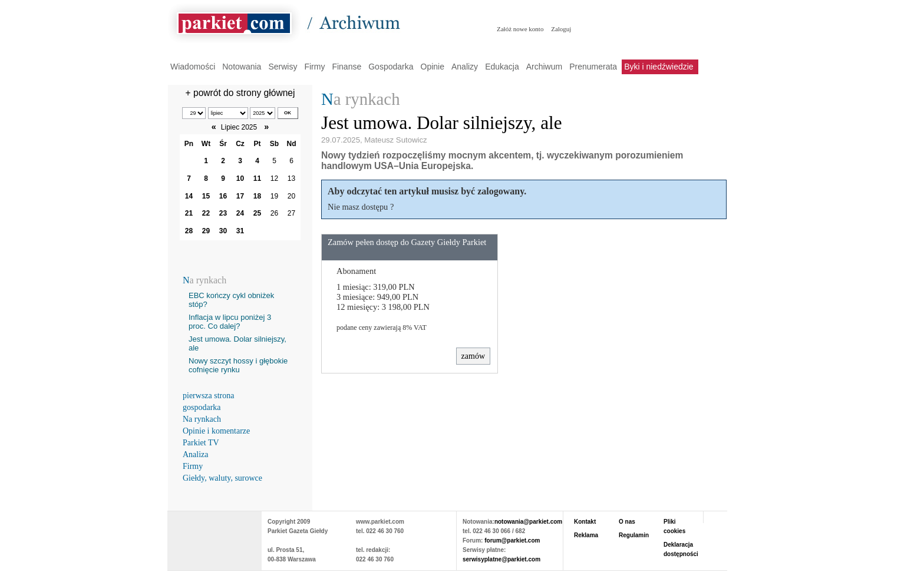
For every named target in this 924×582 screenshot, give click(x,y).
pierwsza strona (208, 396)
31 (240, 231)
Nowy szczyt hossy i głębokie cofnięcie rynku (238, 365)
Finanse (346, 67)
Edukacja (502, 67)
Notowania (242, 67)
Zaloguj (561, 29)
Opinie (433, 67)
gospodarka (202, 407)
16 (223, 196)
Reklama (586, 535)
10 (240, 178)
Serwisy (283, 67)
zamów (473, 356)
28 (189, 231)
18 (257, 196)
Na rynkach (202, 419)
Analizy (465, 67)
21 (189, 213)
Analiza (196, 454)
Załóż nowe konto (520, 29)
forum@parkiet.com (512, 540)
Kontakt (585, 522)
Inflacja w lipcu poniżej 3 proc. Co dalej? (230, 322)
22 (206, 213)
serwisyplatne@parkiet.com (501, 559)
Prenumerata (593, 67)
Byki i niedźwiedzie (659, 67)
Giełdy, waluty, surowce (222, 478)
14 (189, 196)
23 (223, 213)
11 (257, 178)
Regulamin (634, 535)
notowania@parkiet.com (528, 522)
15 (206, 196)
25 (257, 213)
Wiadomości (193, 67)
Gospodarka (391, 67)
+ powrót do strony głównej (240, 93)
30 (223, 231)
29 (206, 231)
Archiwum (544, 67)
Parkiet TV (201, 443)
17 (240, 196)
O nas (627, 522)
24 (240, 213)
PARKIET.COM (214, 535)
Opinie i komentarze (216, 431)
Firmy (314, 67)
